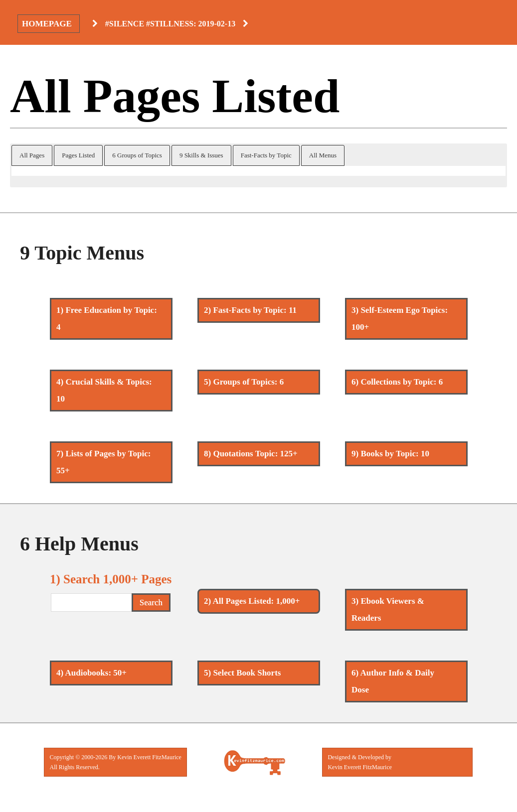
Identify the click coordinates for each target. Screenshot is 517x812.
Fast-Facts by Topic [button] (266, 155)
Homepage (47, 24)
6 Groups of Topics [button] (137, 155)
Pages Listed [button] (78, 155)
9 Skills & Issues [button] (201, 155)
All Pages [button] (32, 155)
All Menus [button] (323, 155)
